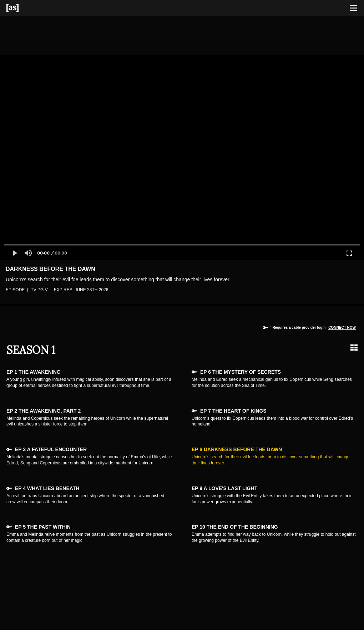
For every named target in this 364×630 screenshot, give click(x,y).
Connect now (342, 327)
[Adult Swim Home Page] (21, 8)
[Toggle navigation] (353, 8)
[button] (15, 253)
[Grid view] (354, 348)
